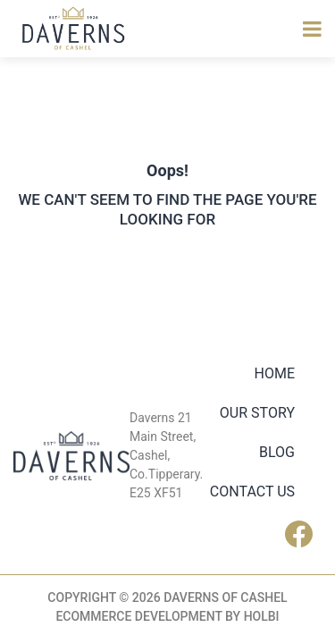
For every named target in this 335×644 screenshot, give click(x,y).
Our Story (257, 413)
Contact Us (252, 491)
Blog (277, 452)
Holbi (262, 616)
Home (275, 373)
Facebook (303, 534)
